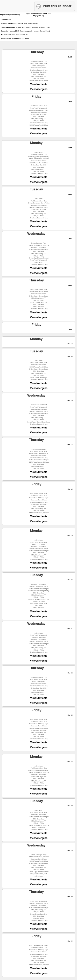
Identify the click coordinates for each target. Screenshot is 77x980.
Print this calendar (57, 6)
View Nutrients (39, 84)
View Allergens (39, 89)
